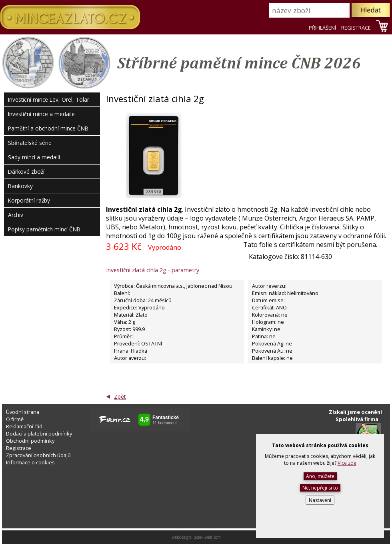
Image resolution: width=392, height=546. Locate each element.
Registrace (19, 448)
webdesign (181, 537)
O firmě (15, 419)
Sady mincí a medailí (34, 157)
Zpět (120, 396)
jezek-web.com (207, 537)
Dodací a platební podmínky (39, 434)
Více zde (347, 463)
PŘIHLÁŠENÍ (322, 28)
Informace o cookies (30, 462)
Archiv (16, 215)
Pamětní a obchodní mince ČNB (48, 128)
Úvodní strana (23, 412)
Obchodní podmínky (30, 441)
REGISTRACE (356, 28)
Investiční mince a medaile (41, 114)
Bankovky (20, 186)
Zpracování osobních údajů (38, 455)
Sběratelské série (30, 143)
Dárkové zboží (26, 172)
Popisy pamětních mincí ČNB (44, 229)
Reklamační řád (24, 426)
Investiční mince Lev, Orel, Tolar (49, 99)
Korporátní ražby (29, 200)
